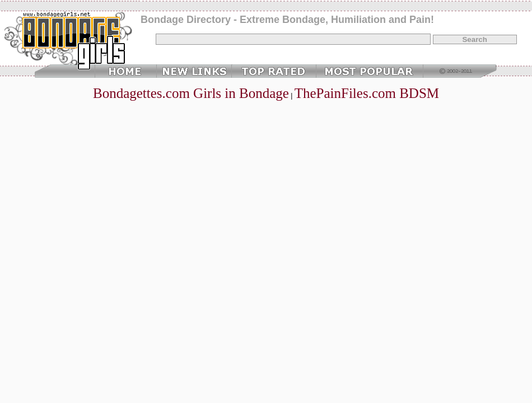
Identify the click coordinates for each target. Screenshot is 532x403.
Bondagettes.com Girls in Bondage (191, 93)
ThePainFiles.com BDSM (367, 93)
